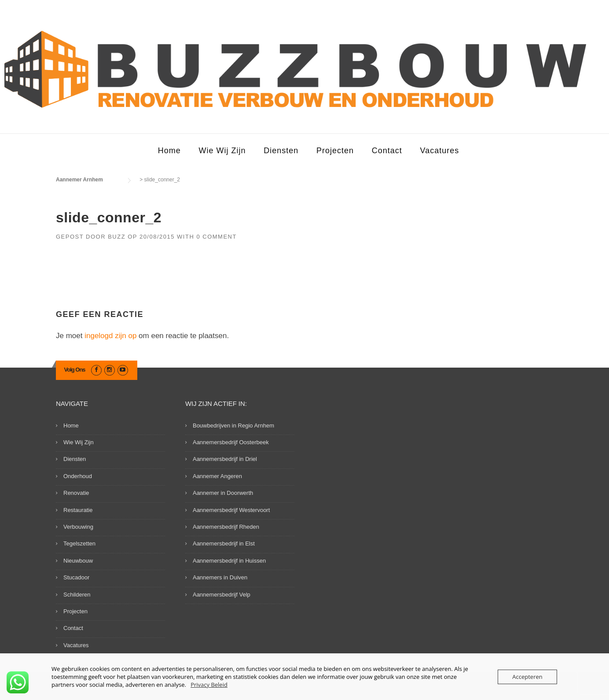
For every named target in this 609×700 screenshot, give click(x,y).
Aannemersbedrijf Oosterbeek (231, 442)
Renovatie (76, 493)
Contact (387, 151)
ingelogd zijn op (110, 336)
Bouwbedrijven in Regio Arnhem (233, 426)
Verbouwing (78, 527)
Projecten (335, 151)
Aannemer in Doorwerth (223, 493)
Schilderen (77, 595)
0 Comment (216, 237)
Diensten (281, 151)
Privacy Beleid (209, 685)
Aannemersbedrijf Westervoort (231, 510)
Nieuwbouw (78, 561)
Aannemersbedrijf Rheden (226, 527)
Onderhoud (78, 476)
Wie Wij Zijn (222, 151)
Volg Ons (75, 370)
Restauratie (78, 510)
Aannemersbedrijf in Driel (225, 459)
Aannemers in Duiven (220, 577)
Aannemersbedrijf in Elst (224, 543)
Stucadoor (76, 577)
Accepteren (527, 677)
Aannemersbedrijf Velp (222, 595)
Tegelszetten (79, 543)
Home (169, 151)
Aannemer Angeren (217, 476)
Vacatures (440, 151)
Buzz (117, 237)
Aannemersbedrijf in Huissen (229, 561)
